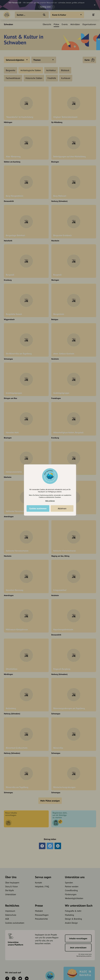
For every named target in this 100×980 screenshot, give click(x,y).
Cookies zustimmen (38, 508)
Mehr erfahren (50, 501)
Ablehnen (62, 508)
